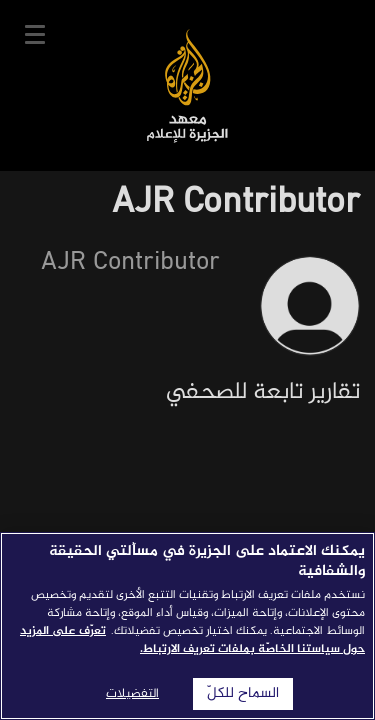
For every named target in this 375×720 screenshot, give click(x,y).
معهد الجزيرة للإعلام (187, 85)
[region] (187, 626)
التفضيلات (132, 694)
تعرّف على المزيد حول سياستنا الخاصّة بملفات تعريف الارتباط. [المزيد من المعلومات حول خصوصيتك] (192, 640)
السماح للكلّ (243, 694)
